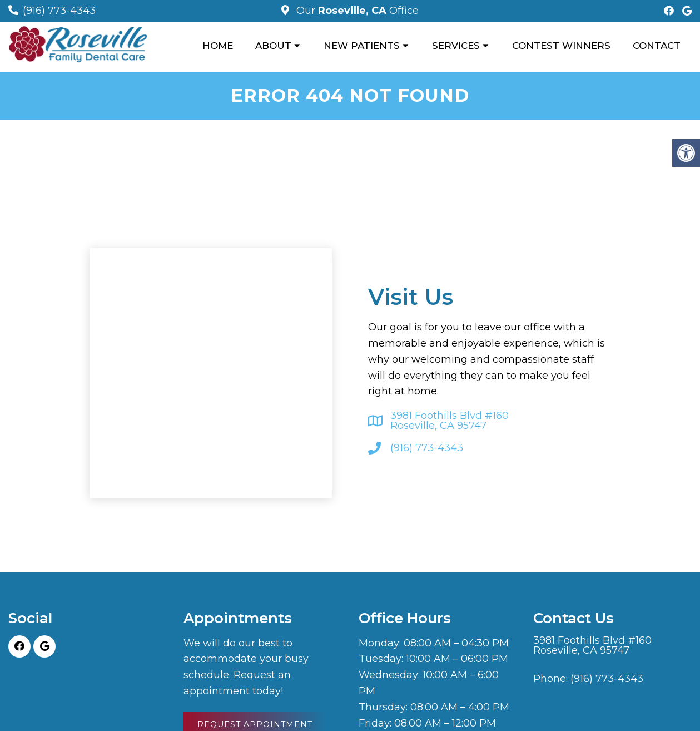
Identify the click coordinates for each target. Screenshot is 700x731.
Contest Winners (561, 46)
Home (218, 46)
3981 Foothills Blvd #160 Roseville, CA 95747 (450, 421)
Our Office (356, 11)
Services (456, 46)
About (273, 46)
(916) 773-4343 (59, 11)
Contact (657, 46)
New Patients (362, 46)
